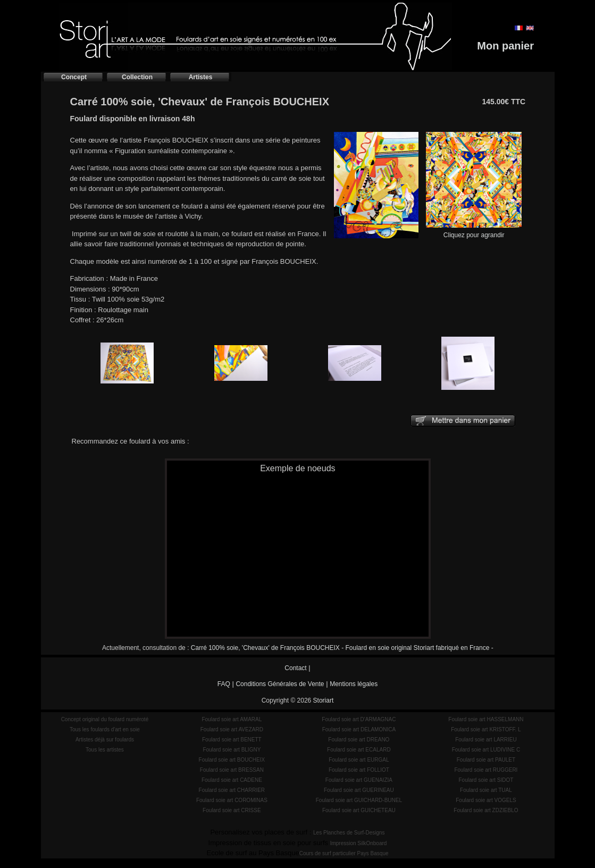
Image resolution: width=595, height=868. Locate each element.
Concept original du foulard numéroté (105, 719)
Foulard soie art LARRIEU (486, 740)
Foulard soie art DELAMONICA (359, 729)
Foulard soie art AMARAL (232, 719)
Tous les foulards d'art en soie (105, 729)
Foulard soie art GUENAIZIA (359, 780)
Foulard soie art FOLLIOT (359, 770)
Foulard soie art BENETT (232, 740)
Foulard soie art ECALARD (359, 750)
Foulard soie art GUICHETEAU (359, 810)
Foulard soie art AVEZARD (232, 729)
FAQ (224, 684)
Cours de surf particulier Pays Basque (344, 853)
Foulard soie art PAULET (486, 760)
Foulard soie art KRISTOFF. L (486, 729)
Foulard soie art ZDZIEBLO (486, 810)
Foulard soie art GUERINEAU (359, 790)
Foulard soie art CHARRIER (232, 790)
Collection (137, 77)
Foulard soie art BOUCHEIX (232, 760)
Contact (295, 668)
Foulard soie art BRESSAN (232, 770)
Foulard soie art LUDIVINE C (486, 750)
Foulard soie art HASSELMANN (486, 719)
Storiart (324, 700)
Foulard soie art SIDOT (486, 780)
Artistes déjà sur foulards (105, 740)
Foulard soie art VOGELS (486, 800)
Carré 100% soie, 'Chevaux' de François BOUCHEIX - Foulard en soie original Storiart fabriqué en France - (342, 648)
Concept (74, 77)
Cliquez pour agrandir (474, 232)
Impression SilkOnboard (359, 843)
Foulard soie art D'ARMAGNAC (359, 719)
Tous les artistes (105, 750)
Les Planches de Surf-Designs (349, 833)
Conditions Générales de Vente (280, 684)
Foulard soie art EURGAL (359, 760)
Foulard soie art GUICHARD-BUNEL (359, 800)
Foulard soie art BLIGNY (232, 750)
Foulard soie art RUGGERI (486, 770)
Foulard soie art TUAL (486, 790)
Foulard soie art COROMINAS (232, 800)
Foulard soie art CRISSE (232, 810)
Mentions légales (354, 684)
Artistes (201, 77)
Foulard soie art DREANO (359, 740)
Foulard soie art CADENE (232, 780)
